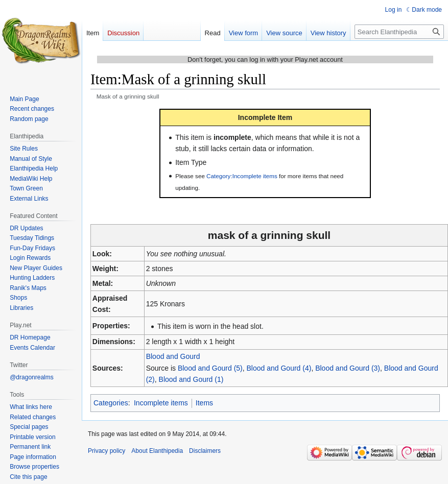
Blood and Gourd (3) (348, 368)
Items (204, 403)
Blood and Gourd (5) (210, 368)
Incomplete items (161, 403)
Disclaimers (205, 451)
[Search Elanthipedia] (399, 32)
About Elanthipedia (157, 451)
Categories (111, 403)
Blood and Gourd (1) (191, 379)
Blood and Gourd (173, 356)
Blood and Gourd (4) (279, 368)
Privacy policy (107, 451)
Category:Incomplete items (242, 176)
